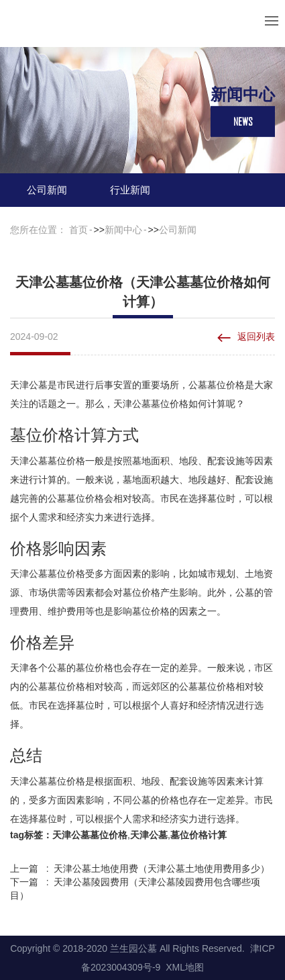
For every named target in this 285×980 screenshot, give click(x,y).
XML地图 (185, 967)
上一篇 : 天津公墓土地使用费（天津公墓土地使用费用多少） (140, 868)
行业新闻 (130, 190)
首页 (78, 230)
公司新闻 (47, 190)
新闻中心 (123, 230)
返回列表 (256, 337)
